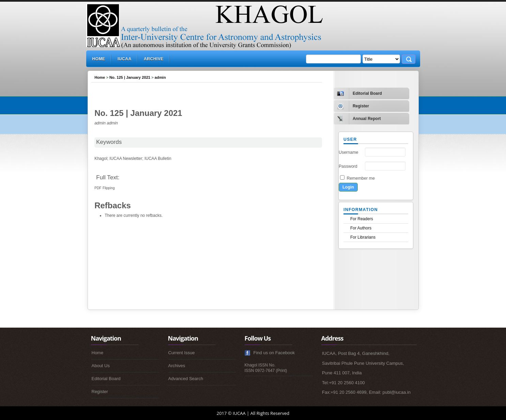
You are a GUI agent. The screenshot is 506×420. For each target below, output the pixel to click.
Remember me (361, 178)
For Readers (362, 219)
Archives (177, 366)
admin (160, 77)
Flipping (109, 188)
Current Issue (182, 353)
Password (348, 166)
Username (349, 152)
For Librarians (363, 237)
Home (99, 59)
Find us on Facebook (274, 353)
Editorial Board (106, 379)
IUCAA (125, 59)
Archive (154, 59)
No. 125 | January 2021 (130, 77)
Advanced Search (186, 379)
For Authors (361, 228)
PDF (98, 188)
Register (100, 392)
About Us (101, 366)
